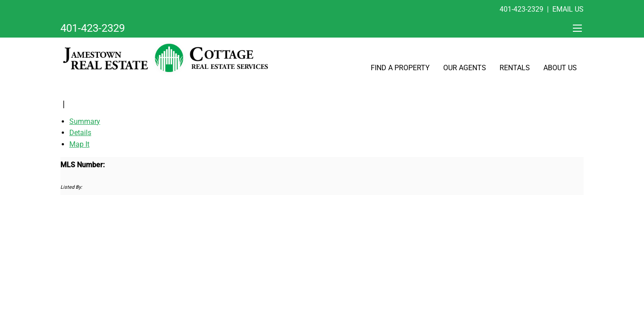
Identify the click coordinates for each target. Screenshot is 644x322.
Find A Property (400, 68)
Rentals (515, 68)
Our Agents (465, 68)
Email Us (568, 9)
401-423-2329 (521, 9)
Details (80, 133)
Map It (79, 144)
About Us (560, 68)
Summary (85, 121)
